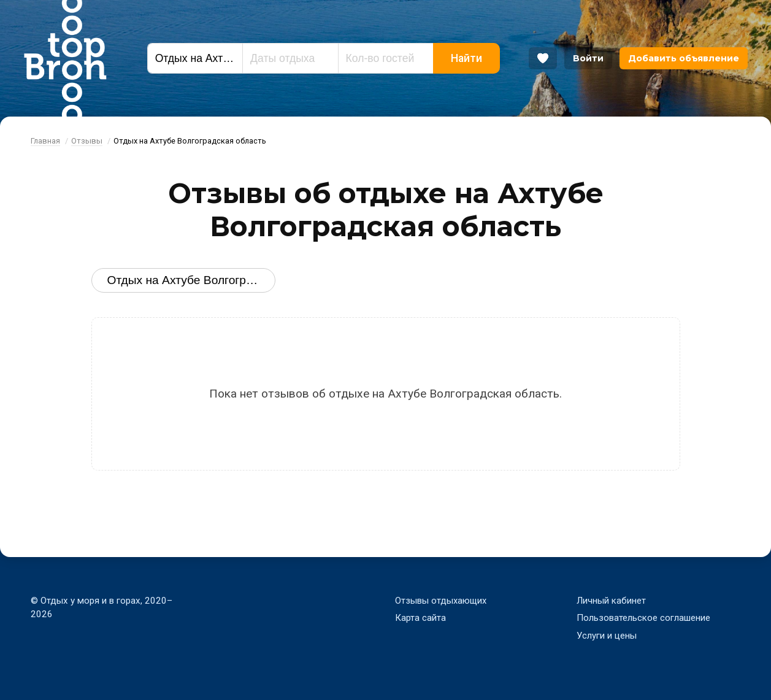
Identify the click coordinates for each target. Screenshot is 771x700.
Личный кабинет (611, 601)
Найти (466, 58)
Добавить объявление (684, 58)
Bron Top (65, 58)
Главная (45, 141)
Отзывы (87, 141)
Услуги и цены (607, 636)
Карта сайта (420, 618)
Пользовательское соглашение (643, 618)
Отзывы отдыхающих (442, 601)
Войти (588, 58)
